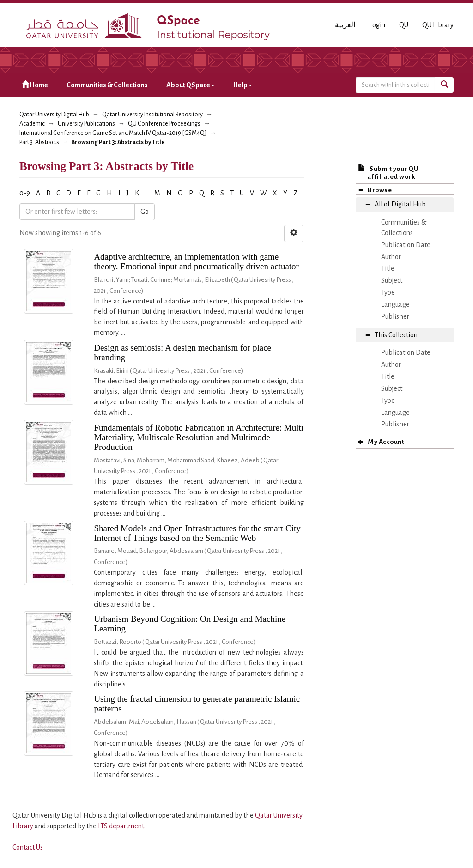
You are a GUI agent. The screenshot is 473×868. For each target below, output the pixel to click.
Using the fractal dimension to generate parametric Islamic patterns (197, 704)
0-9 (25, 193)
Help (243, 85)
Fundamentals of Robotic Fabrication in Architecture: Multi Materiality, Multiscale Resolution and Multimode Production (199, 437)
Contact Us (28, 847)
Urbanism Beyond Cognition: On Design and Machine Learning (190, 624)
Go (145, 212)
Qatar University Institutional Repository (152, 115)
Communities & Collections (107, 85)
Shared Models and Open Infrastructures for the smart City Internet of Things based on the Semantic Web (197, 533)
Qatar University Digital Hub (54, 115)
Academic (32, 124)
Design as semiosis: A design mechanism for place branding (182, 352)
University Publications (86, 124)
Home (35, 85)
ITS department (121, 826)
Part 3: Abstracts (39, 142)
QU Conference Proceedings (164, 124)
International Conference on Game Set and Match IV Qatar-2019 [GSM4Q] (113, 133)
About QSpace (191, 85)
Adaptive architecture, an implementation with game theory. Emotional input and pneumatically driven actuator (196, 261)
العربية (345, 25)
